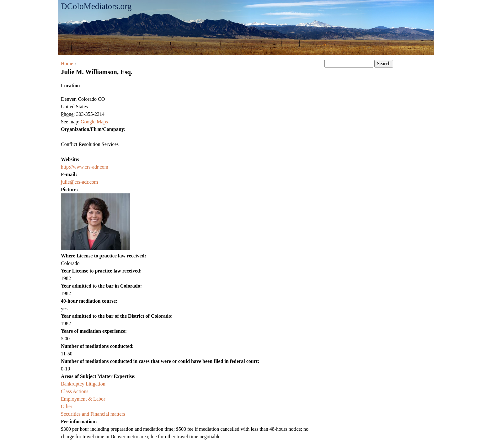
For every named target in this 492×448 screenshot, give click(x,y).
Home (67, 64)
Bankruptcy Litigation (83, 384)
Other (67, 406)
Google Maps (94, 122)
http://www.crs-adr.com (85, 167)
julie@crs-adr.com (79, 182)
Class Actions (75, 391)
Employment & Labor (83, 399)
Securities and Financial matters (93, 414)
